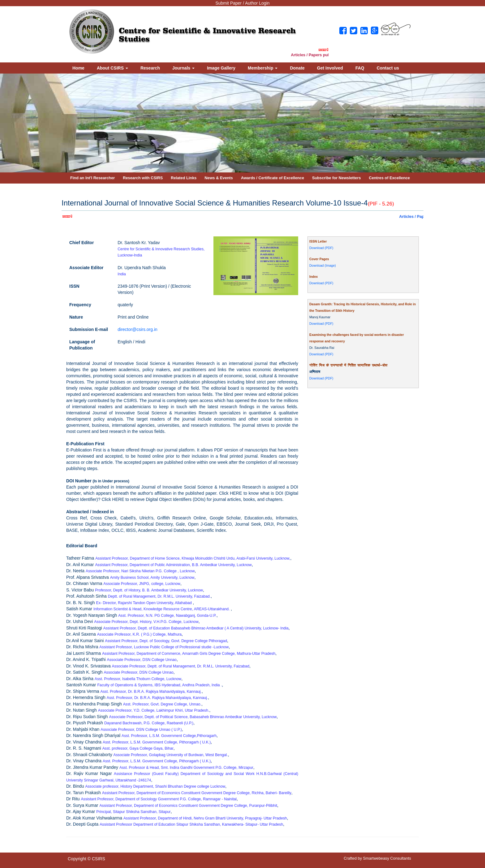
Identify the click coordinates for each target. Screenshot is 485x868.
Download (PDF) (321, 248)
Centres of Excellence (390, 178)
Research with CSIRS (143, 178)
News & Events (219, 178)
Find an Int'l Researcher (92, 178)
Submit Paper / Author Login (242, 3)
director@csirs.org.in (137, 329)
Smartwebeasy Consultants (387, 858)
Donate (297, 68)
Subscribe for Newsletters (337, 178)
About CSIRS (112, 68)
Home (78, 68)
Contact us (388, 68)
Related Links (184, 178)
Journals (183, 68)
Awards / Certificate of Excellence (273, 178)
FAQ (360, 68)
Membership (263, 68)
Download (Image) (323, 265)
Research (150, 68)
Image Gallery (221, 68)
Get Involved (330, 68)
